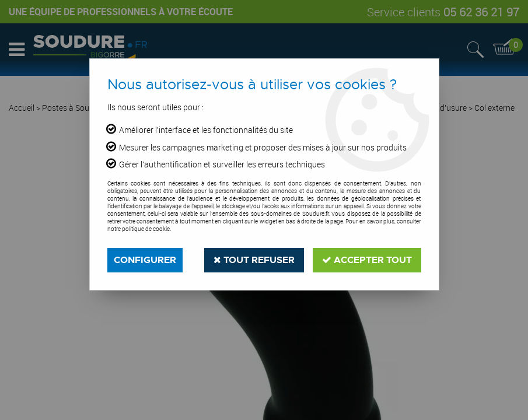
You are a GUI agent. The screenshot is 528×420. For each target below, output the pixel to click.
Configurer (145, 260)
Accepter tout (367, 260)
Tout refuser (254, 260)
